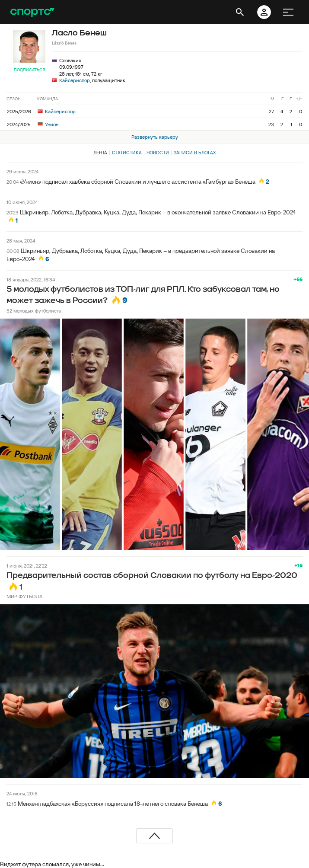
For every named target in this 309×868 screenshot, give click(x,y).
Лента (100, 153)
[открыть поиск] (240, 12)
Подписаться (29, 70)
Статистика (127, 153)
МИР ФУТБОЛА (24, 596)
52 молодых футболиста (34, 311)
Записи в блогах (195, 153)
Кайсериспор (75, 80)
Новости (158, 153)
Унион (48, 124)
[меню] (288, 12)
